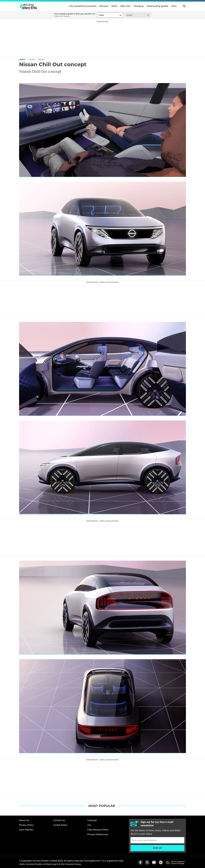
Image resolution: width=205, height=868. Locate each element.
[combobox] (98, 15)
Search (184, 6)
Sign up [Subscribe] (157, 848)
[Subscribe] (157, 840)
